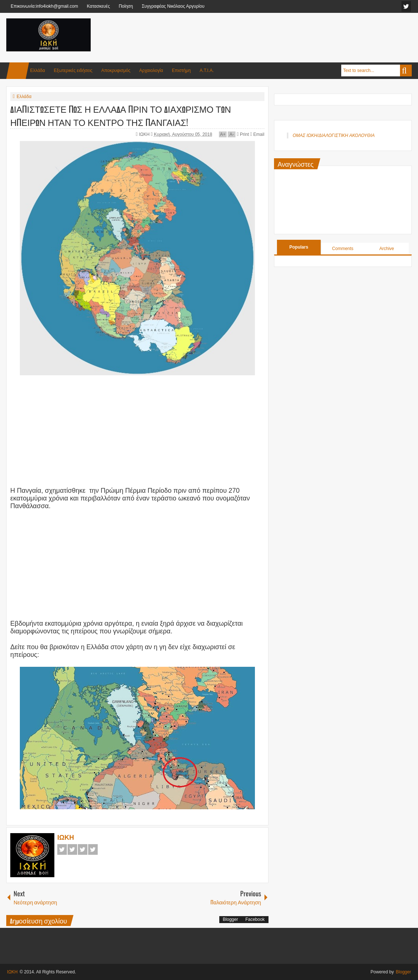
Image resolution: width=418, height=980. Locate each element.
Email (257, 134)
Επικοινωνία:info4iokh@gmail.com (44, 6)
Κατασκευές (98, 6)
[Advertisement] (278, 36)
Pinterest (93, 849)
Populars (299, 247)
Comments (343, 249)
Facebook (62, 849)
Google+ (83, 849)
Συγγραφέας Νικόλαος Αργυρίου (173, 6)
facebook (406, 6)
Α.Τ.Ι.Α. (207, 70)
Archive (387, 249)
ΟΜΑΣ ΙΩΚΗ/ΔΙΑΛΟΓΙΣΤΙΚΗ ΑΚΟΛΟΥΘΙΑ (334, 135)
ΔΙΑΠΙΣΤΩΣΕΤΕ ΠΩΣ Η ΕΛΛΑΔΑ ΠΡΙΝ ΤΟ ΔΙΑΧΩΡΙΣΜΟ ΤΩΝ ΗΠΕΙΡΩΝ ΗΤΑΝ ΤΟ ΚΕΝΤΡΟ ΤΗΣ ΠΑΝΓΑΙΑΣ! (121, 115)
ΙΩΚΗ (145, 134)
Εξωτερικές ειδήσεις (73, 70)
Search (406, 70)
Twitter (72, 849)
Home (18, 71)
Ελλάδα (37, 70)
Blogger (230, 919)
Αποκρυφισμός (116, 70)
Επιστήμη (181, 70)
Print (243, 134)
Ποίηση (126, 6)
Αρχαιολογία (151, 70)
